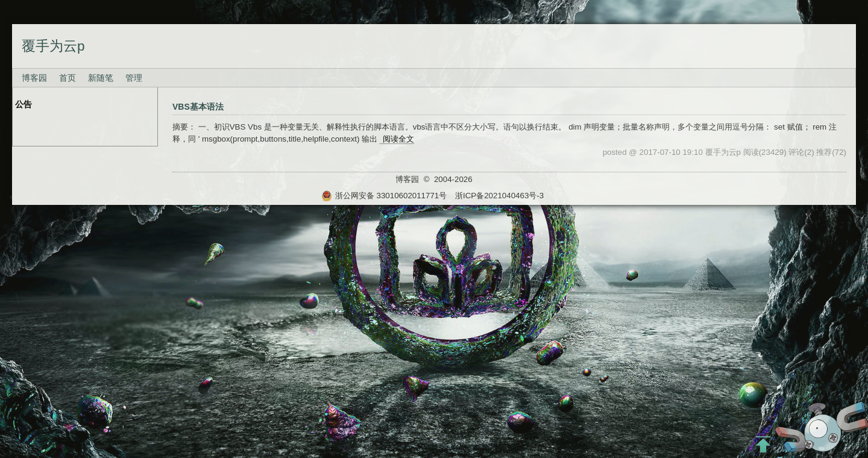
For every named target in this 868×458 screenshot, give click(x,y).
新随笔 (101, 78)
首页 (68, 78)
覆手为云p (53, 46)
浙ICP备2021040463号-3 (499, 196)
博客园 (34, 78)
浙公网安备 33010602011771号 (384, 196)
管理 (134, 78)
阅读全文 (398, 139)
